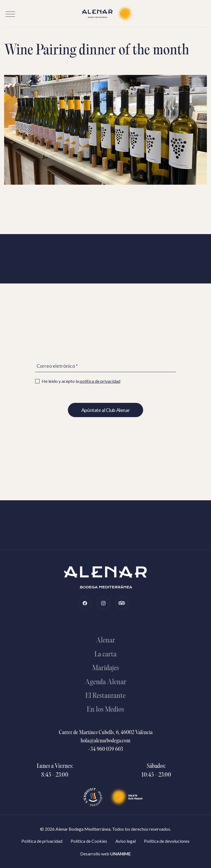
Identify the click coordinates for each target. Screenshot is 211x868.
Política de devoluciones (167, 841)
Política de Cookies (89, 841)
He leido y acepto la (78, 381)
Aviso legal (126, 841)
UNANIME (120, 854)
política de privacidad (100, 381)
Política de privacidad (42, 841)
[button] (10, 14)
